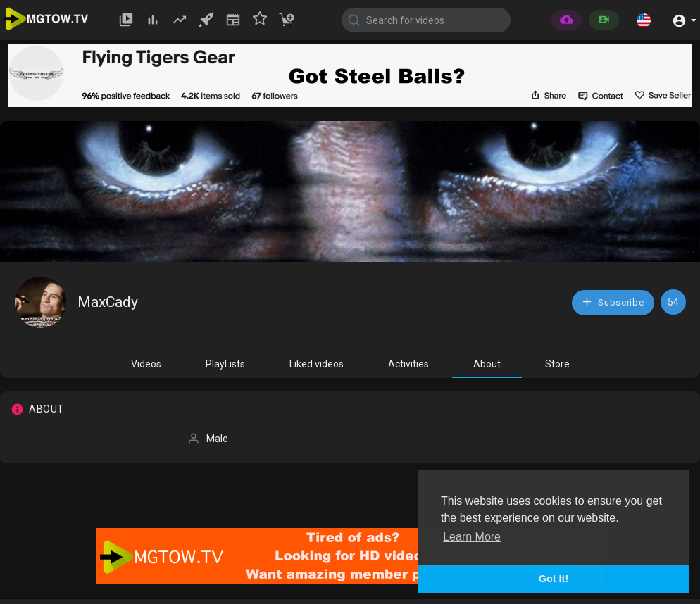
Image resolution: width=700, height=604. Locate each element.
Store (557, 364)
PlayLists (225, 364)
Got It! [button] (554, 579)
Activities (408, 364)
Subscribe (613, 302)
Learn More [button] (472, 537)
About (487, 364)
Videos (146, 364)
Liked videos (317, 364)
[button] (644, 20)
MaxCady (108, 302)
